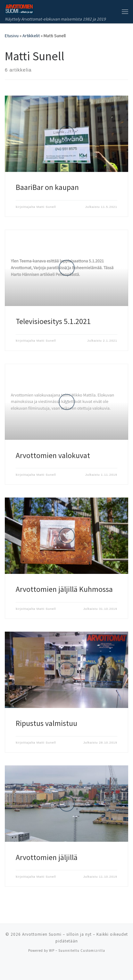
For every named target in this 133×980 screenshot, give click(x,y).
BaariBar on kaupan (47, 187)
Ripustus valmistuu (46, 723)
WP (52, 950)
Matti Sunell (46, 207)
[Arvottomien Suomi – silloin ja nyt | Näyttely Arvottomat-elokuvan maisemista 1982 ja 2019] (19, 8)
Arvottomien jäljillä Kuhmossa (64, 589)
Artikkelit (31, 36)
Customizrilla (93, 950)
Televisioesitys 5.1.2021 (53, 321)
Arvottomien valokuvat (53, 455)
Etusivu (12, 36)
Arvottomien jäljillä (47, 857)
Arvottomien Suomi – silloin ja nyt (57, 934)
